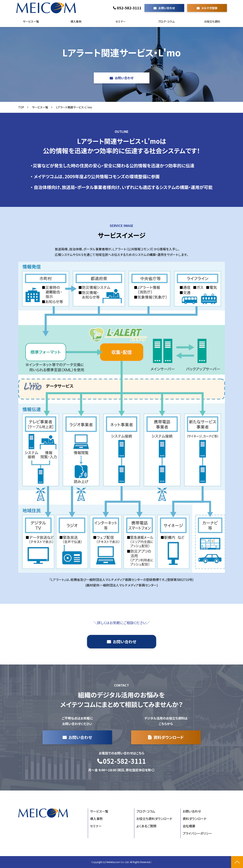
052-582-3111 (129, 8)
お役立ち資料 (212, 21)
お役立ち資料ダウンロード (154, 819)
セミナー (121, 21)
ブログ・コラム (166, 21)
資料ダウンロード (169, 737)
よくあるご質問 (146, 826)
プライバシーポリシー (197, 833)
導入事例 (76, 21)
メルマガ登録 (209, 8)
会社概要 (189, 826)
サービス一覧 (31, 21)
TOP (21, 107)
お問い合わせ (167, 8)
